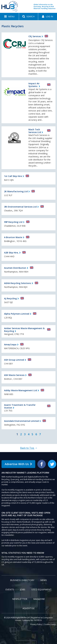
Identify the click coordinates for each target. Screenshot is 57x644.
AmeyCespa (10, 344)
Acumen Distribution (15, 268)
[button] (9, 17)
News (44, 580)
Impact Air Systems (34, 85)
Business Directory (22, 580)
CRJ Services (35, 36)
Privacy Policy (36, 624)
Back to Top (29, 448)
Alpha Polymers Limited (17, 314)
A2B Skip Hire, (11, 253)
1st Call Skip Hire (13, 176)
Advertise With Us (18, 464)
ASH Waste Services (14, 375)
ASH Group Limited (14, 360)
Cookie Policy (50, 624)
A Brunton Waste (13, 237)
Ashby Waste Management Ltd (21, 390)
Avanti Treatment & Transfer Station (20, 406)
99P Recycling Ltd (13, 222)
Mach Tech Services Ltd (35, 131)
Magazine (39, 599)
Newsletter (20, 599)
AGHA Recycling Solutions (18, 283)
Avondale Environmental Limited (21, 421)
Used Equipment (41, 589)
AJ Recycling (10, 298)
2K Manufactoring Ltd (16, 191)
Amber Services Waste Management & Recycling (24, 330)
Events (10, 589)
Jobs (23, 589)
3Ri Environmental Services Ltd (20, 207)
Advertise (29, 608)
